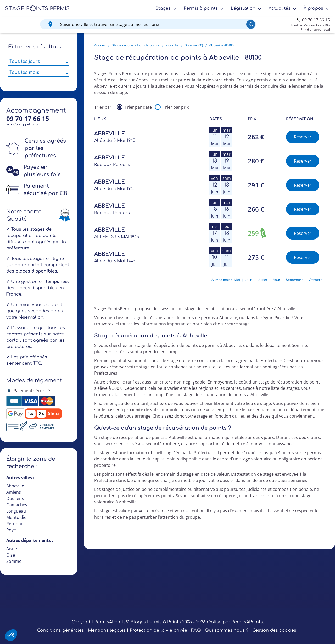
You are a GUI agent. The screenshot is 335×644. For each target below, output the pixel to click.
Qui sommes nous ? (227, 630)
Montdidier (17, 517)
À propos (313, 8)
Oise (11, 555)
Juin (249, 280)
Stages (163, 8)
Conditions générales (61, 630)
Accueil (100, 45)
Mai (237, 280)
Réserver (303, 137)
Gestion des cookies (274, 630)
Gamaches (17, 505)
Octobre (316, 280)
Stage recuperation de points (136, 45)
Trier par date (138, 107)
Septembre (295, 280)
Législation (243, 8)
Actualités (280, 8)
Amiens (14, 492)
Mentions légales (107, 630)
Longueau (16, 511)
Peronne (15, 524)
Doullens (15, 498)
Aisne (12, 549)
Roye (11, 530)
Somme (14, 561)
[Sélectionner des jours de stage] (39, 62)
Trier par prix (176, 107)
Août (277, 280)
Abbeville (15, 486)
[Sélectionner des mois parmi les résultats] (39, 73)
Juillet (263, 280)
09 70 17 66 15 (316, 20)
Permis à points (201, 8)
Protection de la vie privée (158, 630)
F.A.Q (196, 630)
